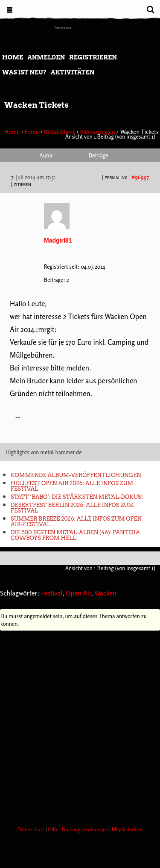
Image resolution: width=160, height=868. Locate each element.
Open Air (79, 593)
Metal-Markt (60, 132)
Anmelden (46, 57)
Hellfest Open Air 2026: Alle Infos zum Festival (72, 486)
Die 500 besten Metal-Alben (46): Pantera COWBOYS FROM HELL (75, 535)
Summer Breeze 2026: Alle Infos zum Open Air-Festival (76, 521)
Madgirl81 (58, 240)
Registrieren (93, 57)
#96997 (140, 177)
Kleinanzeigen (98, 132)
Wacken (105, 593)
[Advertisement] (80, 726)
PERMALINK (116, 178)
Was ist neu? (24, 72)
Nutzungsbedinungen (86, 829)
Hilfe (54, 829)
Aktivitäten (73, 72)
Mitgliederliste (127, 829)
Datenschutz (32, 829)
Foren (32, 132)
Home (13, 57)
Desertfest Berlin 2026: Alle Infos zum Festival (72, 508)
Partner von (63, 28)
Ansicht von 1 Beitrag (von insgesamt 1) (110, 136)
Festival (52, 593)
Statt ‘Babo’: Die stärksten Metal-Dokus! (77, 497)
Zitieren (22, 184)
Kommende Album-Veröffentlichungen (76, 475)
